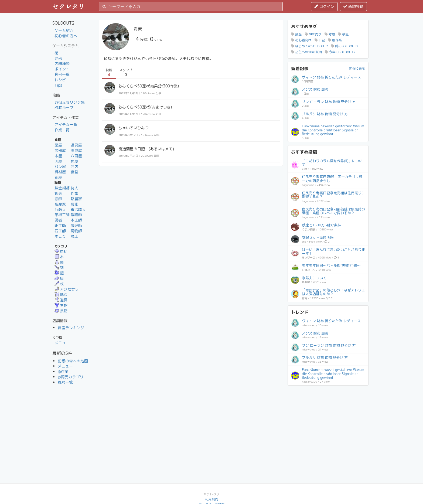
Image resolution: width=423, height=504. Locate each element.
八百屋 (76, 156)
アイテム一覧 (66, 125)
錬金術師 (62, 188)
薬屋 (58, 145)
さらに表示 (357, 68)
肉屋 (58, 161)
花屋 (58, 177)
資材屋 (60, 172)
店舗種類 (62, 64)
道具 (61, 300)
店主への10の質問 (306, 52)
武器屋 (60, 150)
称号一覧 (62, 74)
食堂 (74, 172)
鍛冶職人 (78, 210)
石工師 (60, 231)
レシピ (60, 80)
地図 (61, 294)
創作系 (335, 40)
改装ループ (64, 108)
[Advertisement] (328, 423)
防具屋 (76, 150)
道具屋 (76, 145)
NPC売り (313, 34)
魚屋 (74, 161)
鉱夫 (58, 193)
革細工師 (62, 215)
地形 (58, 58)
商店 (74, 167)
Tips (58, 85)
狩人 (74, 188)
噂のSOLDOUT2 (345, 46)
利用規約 (211, 499)
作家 (74, 193)
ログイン (324, 6)
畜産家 (60, 204)
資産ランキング (71, 328)
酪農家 (76, 199)
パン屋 (60, 167)
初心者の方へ (66, 36)
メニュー (62, 343)
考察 (330, 34)
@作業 (63, 371)
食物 (61, 311)
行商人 (60, 210)
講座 (296, 34)
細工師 (60, 225)
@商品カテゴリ (71, 377)
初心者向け (301, 40)
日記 (320, 40)
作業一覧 (62, 130)
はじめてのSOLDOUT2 (310, 46)
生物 (61, 305)
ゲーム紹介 (64, 31)
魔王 (74, 236)
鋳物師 (76, 231)
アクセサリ (67, 289)
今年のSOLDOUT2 (340, 52)
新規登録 (353, 6)
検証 (343, 34)
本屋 (58, 156)
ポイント (62, 69)
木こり (60, 236)
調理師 (76, 225)
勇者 (58, 220)
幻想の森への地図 (73, 361)
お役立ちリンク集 (70, 102)
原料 (61, 251)
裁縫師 (76, 215)
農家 (74, 204)
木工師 (76, 220)
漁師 (58, 199)
